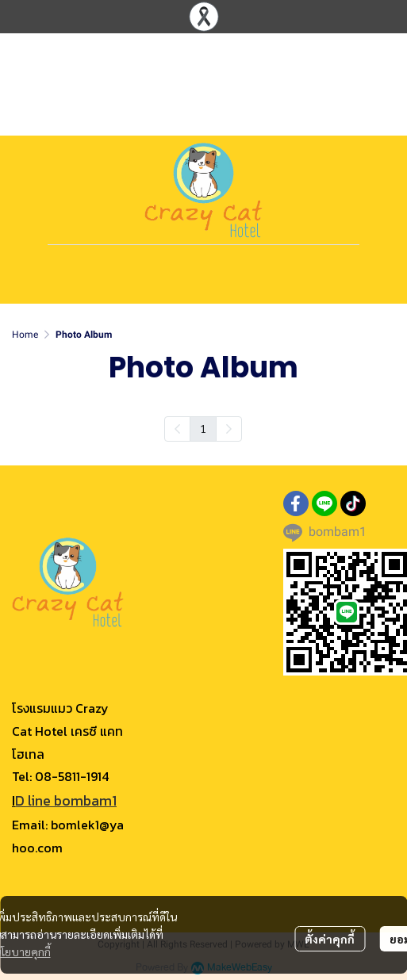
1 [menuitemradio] (203, 428)
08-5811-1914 (72, 776)
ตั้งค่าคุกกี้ (330, 939)
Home (25, 335)
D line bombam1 (66, 800)
